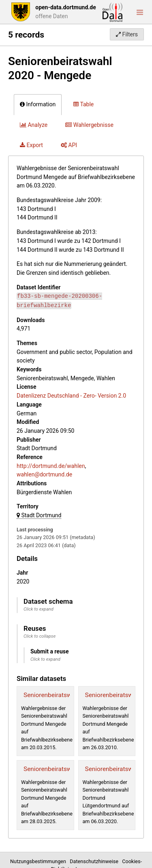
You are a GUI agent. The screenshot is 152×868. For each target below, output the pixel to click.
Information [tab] (38, 104)
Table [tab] (83, 104)
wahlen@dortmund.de (44, 474)
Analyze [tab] (34, 125)
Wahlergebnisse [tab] (89, 125)
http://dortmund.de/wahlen (51, 466)
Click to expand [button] (39, 609)
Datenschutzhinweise (95, 861)
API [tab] (69, 145)
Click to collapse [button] (40, 636)
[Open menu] (140, 12)
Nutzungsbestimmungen (39, 861)
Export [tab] (31, 145)
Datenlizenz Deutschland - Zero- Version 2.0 (71, 396)
